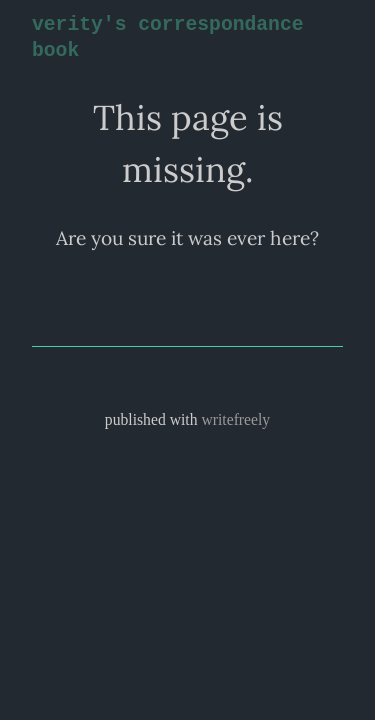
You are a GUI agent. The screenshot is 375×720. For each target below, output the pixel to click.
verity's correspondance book (163, 38)
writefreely (235, 419)
